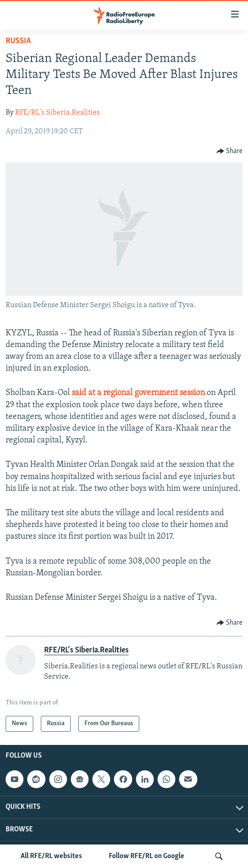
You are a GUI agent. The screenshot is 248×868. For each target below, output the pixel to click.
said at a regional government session (138, 393)
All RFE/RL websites (51, 856)
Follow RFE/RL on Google (147, 856)
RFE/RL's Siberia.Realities (57, 113)
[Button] (230, 151)
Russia (18, 41)
